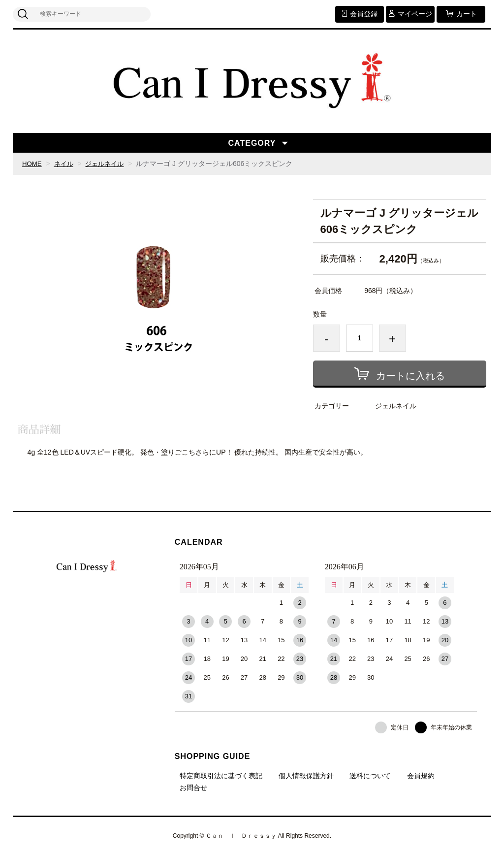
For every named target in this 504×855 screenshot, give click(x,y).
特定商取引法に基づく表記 (221, 776)
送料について (370, 776)
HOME (32, 164)
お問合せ (193, 788)
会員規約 (421, 776)
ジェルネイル (109, 164)
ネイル (65, 164)
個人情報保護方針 (306, 776)
